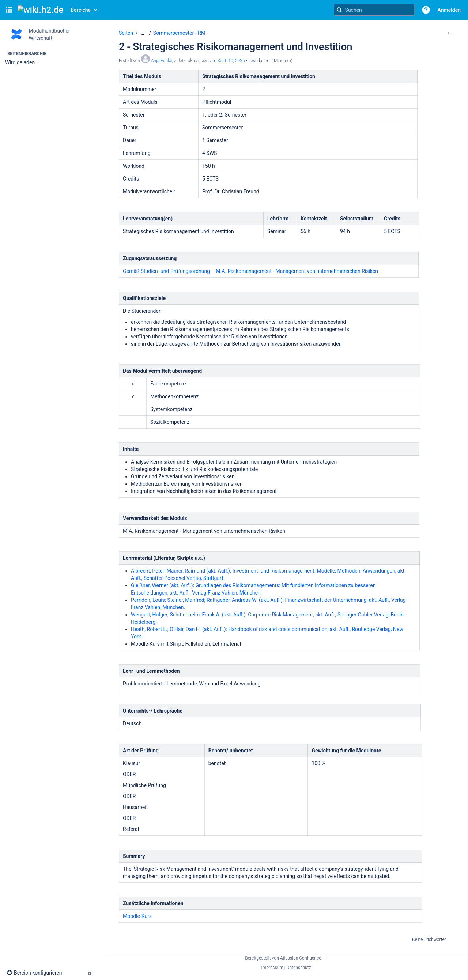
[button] (9, 10)
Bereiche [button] (81, 10)
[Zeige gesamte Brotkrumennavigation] (143, 33)
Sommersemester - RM (179, 33)
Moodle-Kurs (137, 916)
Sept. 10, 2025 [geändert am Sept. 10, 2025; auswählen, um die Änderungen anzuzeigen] (231, 61)
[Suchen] (339, 10)
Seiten (126, 33)
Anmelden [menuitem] (449, 10)
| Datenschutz (298, 968)
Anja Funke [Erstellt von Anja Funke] (162, 61)
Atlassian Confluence (301, 958)
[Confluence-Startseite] (40, 10)
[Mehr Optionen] (450, 33)
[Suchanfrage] (374, 10)
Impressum (272, 968)
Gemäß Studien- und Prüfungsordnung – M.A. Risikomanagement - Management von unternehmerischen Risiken (250, 271)
